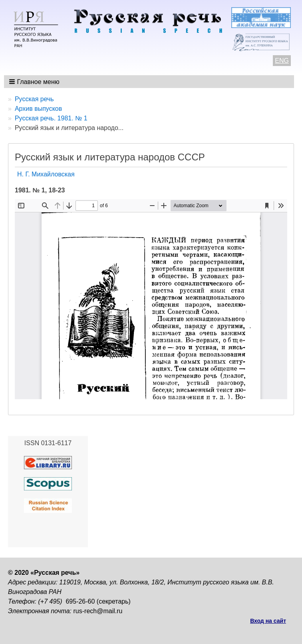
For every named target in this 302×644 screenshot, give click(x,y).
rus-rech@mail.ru (98, 611)
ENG (282, 61)
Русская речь (34, 99)
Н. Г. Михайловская (46, 174)
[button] (35, 82)
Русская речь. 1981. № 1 (51, 118)
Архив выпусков (38, 109)
